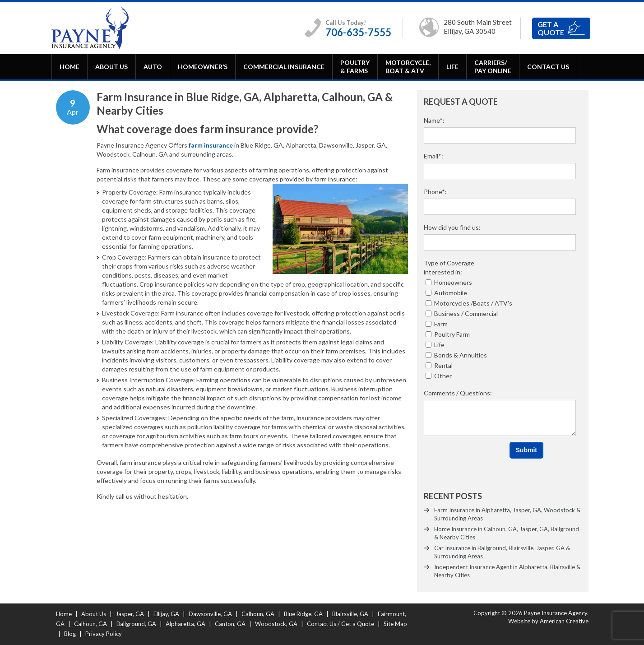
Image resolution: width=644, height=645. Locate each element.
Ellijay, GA (166, 614)
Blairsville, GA (350, 614)
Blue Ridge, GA (303, 614)
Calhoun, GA (258, 614)
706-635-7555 (358, 32)
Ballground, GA (136, 624)
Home (64, 614)
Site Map (395, 624)
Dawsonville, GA (210, 614)
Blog (70, 634)
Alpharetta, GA (185, 624)
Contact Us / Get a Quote (341, 624)
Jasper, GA (130, 614)
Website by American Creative (548, 621)
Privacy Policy (104, 634)
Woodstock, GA (276, 624)
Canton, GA (230, 624)
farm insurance (211, 145)
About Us (94, 614)
